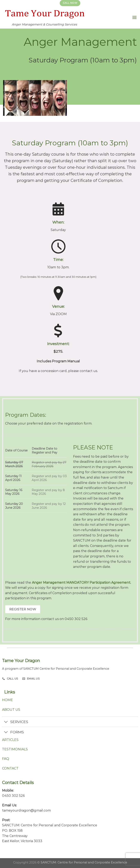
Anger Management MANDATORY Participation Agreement (81, 583)
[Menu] (134, 17)
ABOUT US (11, 710)
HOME (8, 700)
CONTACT (10, 768)
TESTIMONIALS (15, 749)
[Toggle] (6, 722)
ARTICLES (10, 740)
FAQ (6, 759)
